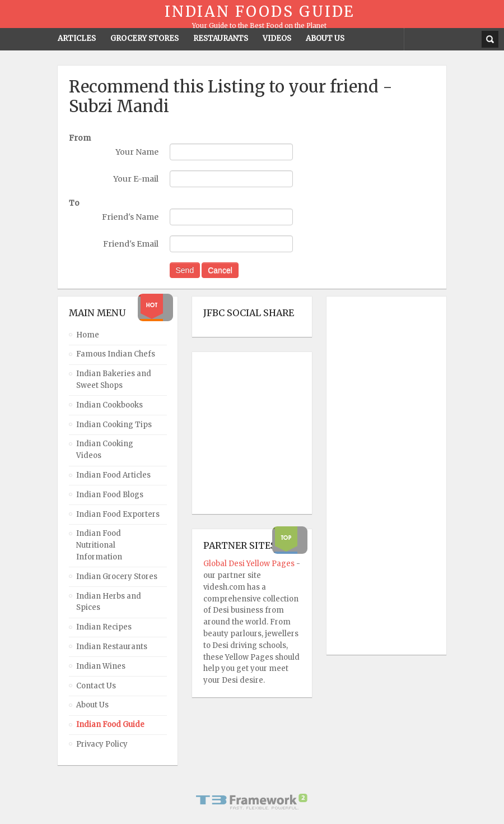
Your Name (137, 152)
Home (88, 335)
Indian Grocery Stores (117, 577)
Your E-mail (136, 179)
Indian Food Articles (113, 475)
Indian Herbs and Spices (109, 602)
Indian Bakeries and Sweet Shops (114, 379)
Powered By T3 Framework (252, 802)
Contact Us (96, 686)
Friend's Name (130, 217)
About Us (92, 705)
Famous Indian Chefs (116, 354)
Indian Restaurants (112, 647)
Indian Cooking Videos (105, 450)
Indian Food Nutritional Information (99, 545)
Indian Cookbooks (109, 405)
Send (185, 270)
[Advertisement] (382, 476)
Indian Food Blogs (110, 495)
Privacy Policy (102, 744)
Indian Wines (101, 666)
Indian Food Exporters (118, 514)
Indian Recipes (104, 627)
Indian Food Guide (110, 725)
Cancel (220, 270)
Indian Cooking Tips (114, 425)
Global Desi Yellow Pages (250, 564)
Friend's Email (131, 244)
